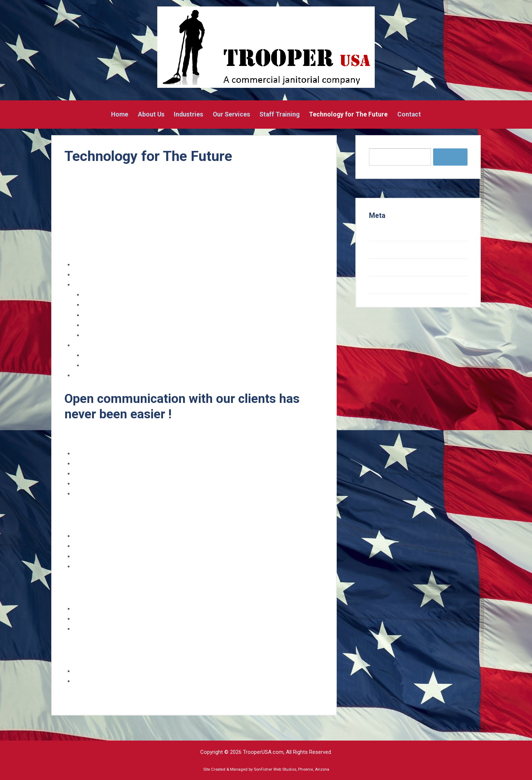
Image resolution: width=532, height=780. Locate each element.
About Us (151, 115)
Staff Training (279, 115)
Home (120, 115)
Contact (409, 115)
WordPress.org (390, 285)
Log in (377, 232)
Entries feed (386, 250)
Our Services (231, 115)
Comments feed (392, 267)
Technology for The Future (348, 115)
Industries (188, 115)
